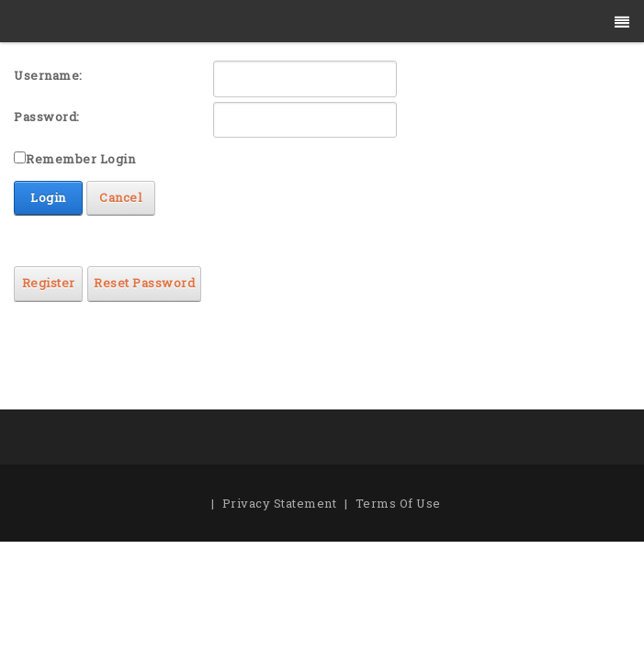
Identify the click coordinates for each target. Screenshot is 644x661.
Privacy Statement (280, 503)
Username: (48, 75)
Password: (47, 117)
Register (49, 283)
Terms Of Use (398, 503)
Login (48, 197)
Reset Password (144, 283)
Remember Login (80, 159)
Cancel (120, 197)
